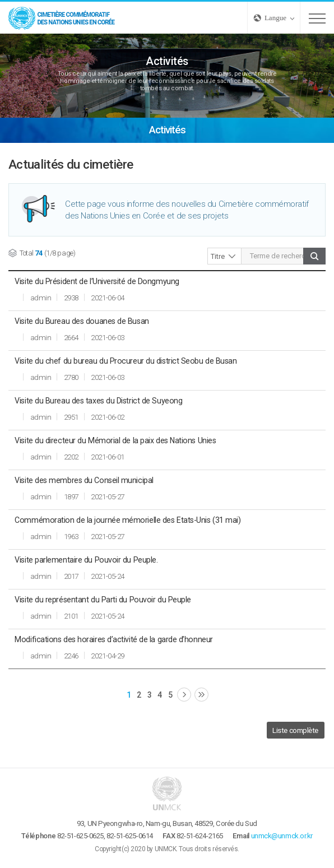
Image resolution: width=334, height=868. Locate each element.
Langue (275, 18)
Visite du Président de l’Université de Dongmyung (97, 281)
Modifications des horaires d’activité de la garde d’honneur (113, 639)
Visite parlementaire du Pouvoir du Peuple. (86, 560)
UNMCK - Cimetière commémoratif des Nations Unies (62, 18)
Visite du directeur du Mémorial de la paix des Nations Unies (115, 440)
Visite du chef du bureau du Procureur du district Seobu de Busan (126, 361)
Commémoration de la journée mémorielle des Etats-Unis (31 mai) (127, 520)
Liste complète (295, 730)
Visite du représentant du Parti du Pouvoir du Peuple (103, 600)
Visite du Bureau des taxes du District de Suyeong (98, 401)
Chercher (314, 256)
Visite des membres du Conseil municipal (84, 480)
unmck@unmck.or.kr (282, 836)
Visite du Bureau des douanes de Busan (82, 321)
